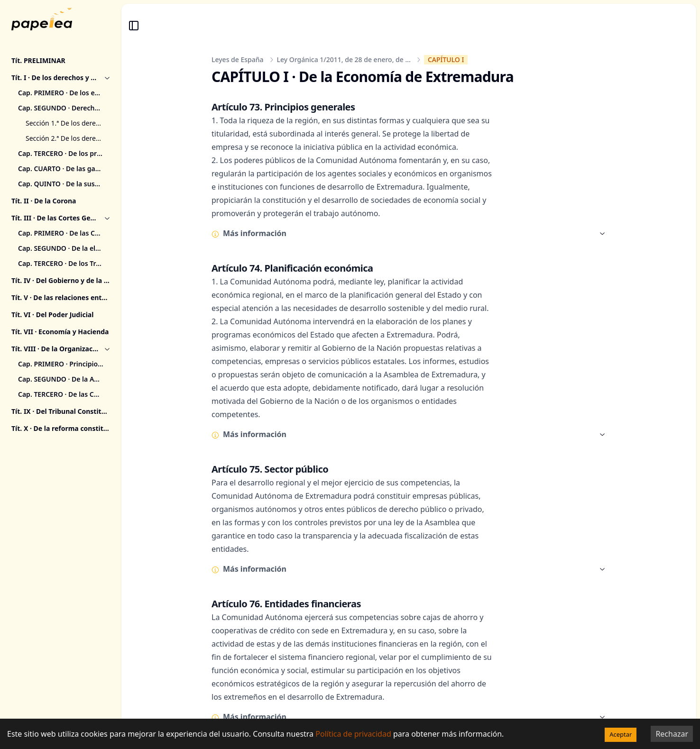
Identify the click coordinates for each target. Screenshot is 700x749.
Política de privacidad (353, 734)
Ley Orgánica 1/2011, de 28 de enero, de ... (344, 59)
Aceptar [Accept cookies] (621, 734)
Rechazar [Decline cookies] (672, 734)
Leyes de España (238, 59)
